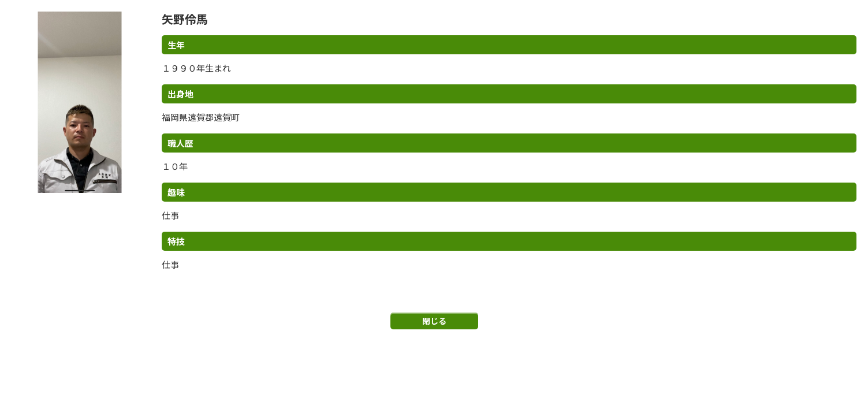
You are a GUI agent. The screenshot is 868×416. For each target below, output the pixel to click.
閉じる (434, 321)
